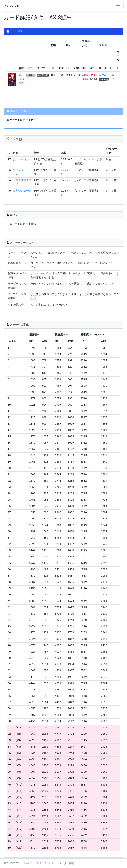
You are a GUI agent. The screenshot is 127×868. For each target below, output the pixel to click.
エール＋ (104, 75)
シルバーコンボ (22, 160)
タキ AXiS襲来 (22, 79)
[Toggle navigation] (118, 5)
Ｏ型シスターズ (22, 191)
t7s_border (11, 5)
